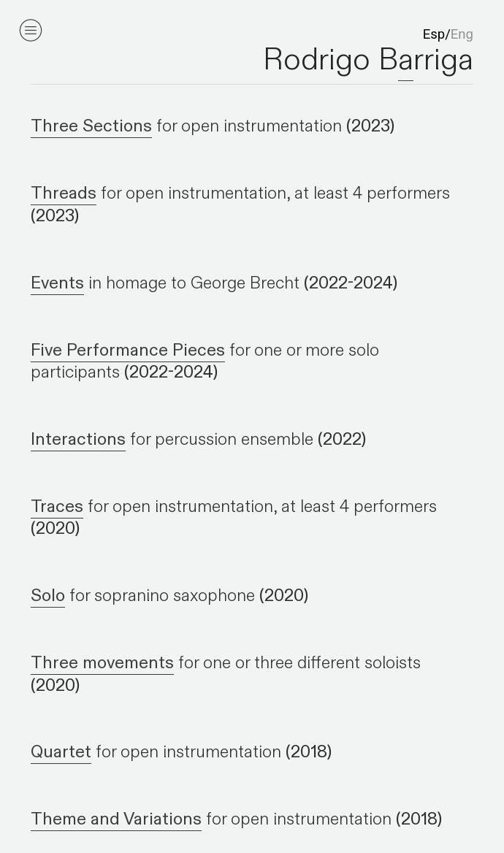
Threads (64, 193)
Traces (57, 506)
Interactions (78, 439)
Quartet (61, 752)
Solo (48, 596)
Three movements (102, 663)
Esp (434, 34)
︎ (31, 30)
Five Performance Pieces (128, 350)
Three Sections (91, 126)
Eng (462, 34)
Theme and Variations (116, 819)
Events (57, 283)
